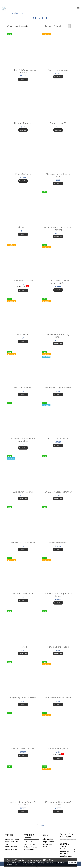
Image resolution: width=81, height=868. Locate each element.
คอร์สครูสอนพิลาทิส (48, 839)
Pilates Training (11, 847)
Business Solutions (31, 847)
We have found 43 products (17, 26)
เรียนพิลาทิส (46, 847)
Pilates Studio (29, 849)
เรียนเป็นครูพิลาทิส (48, 844)
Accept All (72, 862)
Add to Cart (23, 79)
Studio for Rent (29, 844)
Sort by (49, 26)
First (38, 825)
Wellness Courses (30, 842)
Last (43, 825)
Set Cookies (62, 862)
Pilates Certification (13, 839)
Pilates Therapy (11, 849)
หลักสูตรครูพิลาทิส (48, 842)
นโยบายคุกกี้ (14, 864)
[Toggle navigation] (78, 8)
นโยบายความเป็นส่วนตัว (47, 862)
